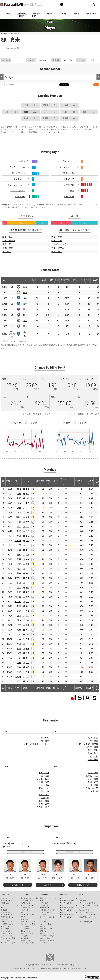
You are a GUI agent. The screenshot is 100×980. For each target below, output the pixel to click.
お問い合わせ (70, 965)
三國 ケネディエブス (88, 744)
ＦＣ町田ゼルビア (7, 915)
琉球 (19, 550)
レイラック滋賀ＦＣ (47, 917)
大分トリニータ (26, 940)
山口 (19, 512)
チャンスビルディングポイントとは (34, 414)
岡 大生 (45, 741)
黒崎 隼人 (93, 753)
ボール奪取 (69, 197)
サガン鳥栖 (24, 938)
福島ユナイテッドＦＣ (48, 898)
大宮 (19, 569)
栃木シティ (24, 912)
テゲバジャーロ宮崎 (28, 943)
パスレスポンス (18, 191)
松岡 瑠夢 (44, 782)
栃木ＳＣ (43, 901)
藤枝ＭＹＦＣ (25, 931)
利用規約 (29, 965)
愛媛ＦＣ (43, 931)
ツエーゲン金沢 (46, 912)
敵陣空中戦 (20, 197)
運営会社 (61, 965)
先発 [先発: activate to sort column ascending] (44, 281)
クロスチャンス (67, 167)
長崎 (19, 573)
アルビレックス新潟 (28, 924)
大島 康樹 (93, 773)
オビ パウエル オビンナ (36, 744)
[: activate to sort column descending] (4, 281)
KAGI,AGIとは (84, 910)
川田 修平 (44, 738)
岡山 (25, 309)
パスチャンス (68, 173)
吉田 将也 (44, 773)
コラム (82, 898)
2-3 (28, 536)
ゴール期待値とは (86, 922)
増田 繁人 (8, 237)
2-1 (28, 503)
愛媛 (19, 508)
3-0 (28, 555)
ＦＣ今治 (24, 936)
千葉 (19, 522)
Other (81, 894)
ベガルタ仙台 (25, 903)
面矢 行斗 (93, 750)
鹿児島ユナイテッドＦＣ (49, 940)
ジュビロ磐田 (25, 929)
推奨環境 (36, 965)
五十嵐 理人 (92, 776)
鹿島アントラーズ (7, 898)
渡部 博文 (57, 237)
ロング (19, 179)
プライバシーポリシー (48, 965)
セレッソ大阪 (6, 931)
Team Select (90, 14)
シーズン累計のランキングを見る (84, 414)
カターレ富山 (25, 926)
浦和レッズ (5, 903)
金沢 (19, 531)
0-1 (28, 494)
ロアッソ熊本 (45, 938)
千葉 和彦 (57, 252)
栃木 (25, 298)
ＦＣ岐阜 (43, 915)
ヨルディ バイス (60, 244)
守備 (72, 191)
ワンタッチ (17, 167)
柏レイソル (5, 908)
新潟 (25, 287)
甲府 (19, 498)
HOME (8, 14)
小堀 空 (94, 791)
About (76, 14)
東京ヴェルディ (7, 912)
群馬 (19, 559)
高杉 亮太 (93, 738)
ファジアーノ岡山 (7, 936)
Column (63, 14)
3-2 (28, 616)
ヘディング (17, 173)
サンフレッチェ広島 (8, 938)
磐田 (19, 536)
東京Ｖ (18, 578)
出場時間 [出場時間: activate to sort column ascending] (65, 281)
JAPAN (49, 14)
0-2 (28, 489)
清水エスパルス (7, 922)
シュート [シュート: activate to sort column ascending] (85, 281)
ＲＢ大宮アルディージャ (29, 915)
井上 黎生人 (58, 248)
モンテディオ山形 (27, 908)
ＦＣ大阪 (43, 919)
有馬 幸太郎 (92, 788)
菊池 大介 (44, 788)
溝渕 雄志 (93, 760)
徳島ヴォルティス (27, 933)
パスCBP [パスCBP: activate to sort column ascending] (89, 482)
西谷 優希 (44, 785)
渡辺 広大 (8, 244)
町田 (19, 583)
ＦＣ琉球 (43, 943)
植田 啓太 (44, 795)
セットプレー (16, 185)
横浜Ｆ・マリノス (7, 919)
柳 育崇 (94, 741)
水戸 (19, 545)
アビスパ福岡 (6, 940)
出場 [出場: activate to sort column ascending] (34, 281)
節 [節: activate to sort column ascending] (3, 482)
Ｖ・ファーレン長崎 (8, 943)
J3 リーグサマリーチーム (69, 912)
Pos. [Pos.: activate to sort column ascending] (49, 482)
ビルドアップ (68, 179)
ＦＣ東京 (4, 910)
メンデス (7, 252)
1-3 (28, 634)
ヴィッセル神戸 (7, 933)
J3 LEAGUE (44, 894)
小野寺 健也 (92, 747)
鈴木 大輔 (8, 248)
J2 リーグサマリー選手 (68, 908)
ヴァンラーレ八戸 (27, 901)
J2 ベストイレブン (66, 910)
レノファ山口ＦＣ (46, 926)
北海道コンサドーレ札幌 (29, 898)
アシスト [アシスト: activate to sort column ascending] (63, 482)
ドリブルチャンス (66, 161)
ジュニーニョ (43, 779)
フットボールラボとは (87, 903)
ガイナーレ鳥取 (46, 924)
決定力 (22, 161)
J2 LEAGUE (25, 894)
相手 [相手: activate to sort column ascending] (17, 482)
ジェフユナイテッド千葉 (10, 905)
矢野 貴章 (93, 779)
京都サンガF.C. (6, 926)
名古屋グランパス (7, 924)
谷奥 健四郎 (9, 241)
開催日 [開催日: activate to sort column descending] (9, 482)
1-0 (28, 512)
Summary (63, 894)
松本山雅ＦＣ (45, 908)
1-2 (28, 498)
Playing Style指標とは (14, 207)
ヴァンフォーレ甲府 (28, 922)
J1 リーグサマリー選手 (68, 901)
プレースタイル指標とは (88, 912)
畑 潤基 (94, 785)
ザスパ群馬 (44, 903)
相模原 (18, 517)
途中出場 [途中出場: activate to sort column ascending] (54, 281)
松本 (19, 555)
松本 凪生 (44, 804)
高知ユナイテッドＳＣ (48, 933)
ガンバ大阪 (5, 929)
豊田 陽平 (93, 782)
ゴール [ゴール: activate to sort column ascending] (75, 281)
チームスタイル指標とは (88, 915)
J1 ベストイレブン (66, 903)
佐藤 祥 (45, 798)
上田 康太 (44, 801)
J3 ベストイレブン (66, 917)
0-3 (28, 588)
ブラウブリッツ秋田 (28, 905)
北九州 (18, 541)
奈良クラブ (44, 922)
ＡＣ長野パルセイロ (47, 910)
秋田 (19, 494)
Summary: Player (35, 15)
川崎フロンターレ (7, 917)
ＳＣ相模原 (44, 905)
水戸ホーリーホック (8, 901)
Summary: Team (22, 15)
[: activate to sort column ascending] (10, 281)
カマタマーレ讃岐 (46, 929)
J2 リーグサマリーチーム (69, 905)
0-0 (28, 517)
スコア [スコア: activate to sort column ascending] (26, 482)
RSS (96, 85)
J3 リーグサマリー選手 (68, 915)
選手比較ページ (18, 885)
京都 (19, 564)
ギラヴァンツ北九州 (47, 936)
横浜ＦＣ (24, 917)
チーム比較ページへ (26, 852)
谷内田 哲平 (43, 807)
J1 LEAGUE (5, 894)
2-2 (28, 527)
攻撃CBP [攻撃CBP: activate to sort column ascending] (79, 482)
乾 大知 (94, 756)
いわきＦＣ (24, 910)
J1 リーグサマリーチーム (69, 898)
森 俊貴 (45, 776)
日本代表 (83, 901)
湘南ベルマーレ (26, 919)
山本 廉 (45, 791)
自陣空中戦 (69, 185)
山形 (19, 503)
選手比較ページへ (74, 852)
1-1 (28, 531)
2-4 (28, 550)
